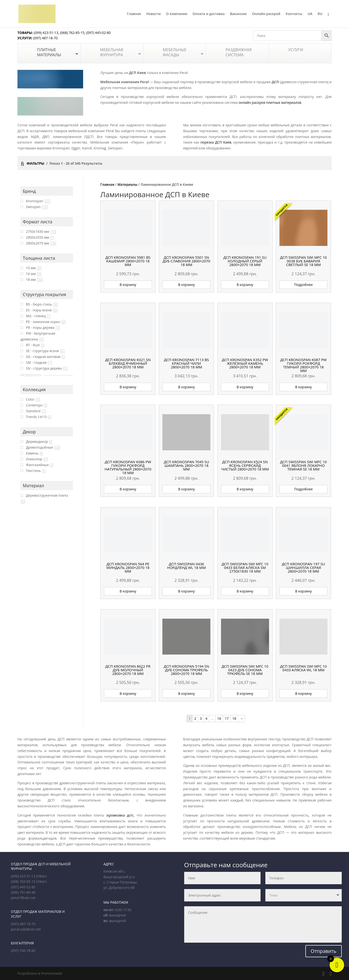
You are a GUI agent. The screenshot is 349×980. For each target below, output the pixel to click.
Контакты (294, 14)
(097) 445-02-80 (99, 33)
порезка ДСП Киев (216, 142)
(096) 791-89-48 (23, 892)
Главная (134, 14)
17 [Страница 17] (227, 718)
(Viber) (41, 876)
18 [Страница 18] (234, 718)
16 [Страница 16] (219, 718)
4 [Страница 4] (206, 718)
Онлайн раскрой (266, 14)
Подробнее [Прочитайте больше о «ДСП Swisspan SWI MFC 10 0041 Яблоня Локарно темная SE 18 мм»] (304, 489)
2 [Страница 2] (195, 718)
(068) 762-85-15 (72, 33)
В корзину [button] (128, 285)
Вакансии (238, 14)
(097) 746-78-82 (23, 951)
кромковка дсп (120, 815)
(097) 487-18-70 (45, 38)
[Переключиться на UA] (310, 20)
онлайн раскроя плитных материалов (270, 102)
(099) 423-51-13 (46, 33)
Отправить (324, 951)
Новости (153, 14)
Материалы (127, 184)
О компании (177, 14)
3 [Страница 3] (201, 718)
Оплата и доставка (209, 14)
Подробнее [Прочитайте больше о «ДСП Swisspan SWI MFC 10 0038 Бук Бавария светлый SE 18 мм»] (304, 285)
